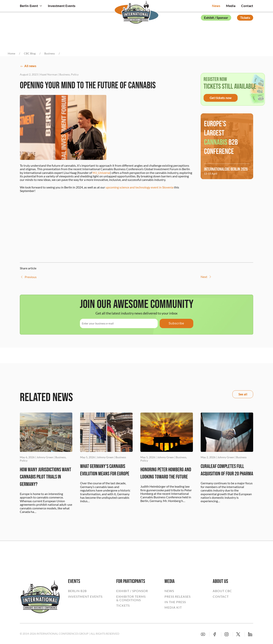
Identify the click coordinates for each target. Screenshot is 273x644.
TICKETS (123, 605)
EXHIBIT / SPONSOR (132, 591)
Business (65, 74)
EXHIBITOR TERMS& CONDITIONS (131, 598)
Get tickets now (221, 98)
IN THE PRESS (175, 602)
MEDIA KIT (173, 607)
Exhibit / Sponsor (216, 18)
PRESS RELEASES (178, 597)
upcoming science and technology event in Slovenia (140, 187)
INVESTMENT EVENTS (85, 597)
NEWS (169, 591)
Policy (75, 74)
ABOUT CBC (222, 591)
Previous (28, 277)
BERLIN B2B (77, 591)
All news (28, 66)
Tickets (245, 18)
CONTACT (221, 597)
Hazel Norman (49, 74)
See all (243, 394)
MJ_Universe (101, 173)
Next (206, 277)
